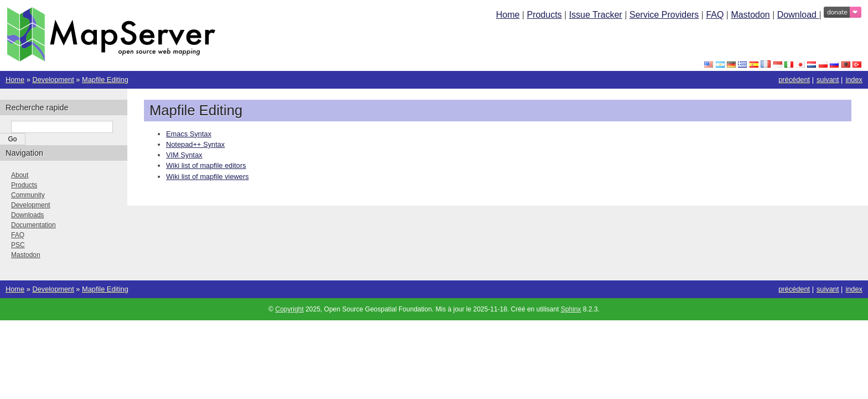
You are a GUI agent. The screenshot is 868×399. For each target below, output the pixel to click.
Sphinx (571, 309)
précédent (794, 80)
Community (28, 195)
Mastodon (750, 15)
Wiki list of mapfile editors (206, 165)
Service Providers (664, 15)
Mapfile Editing (105, 80)
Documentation (33, 225)
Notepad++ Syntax (195, 144)
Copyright (289, 309)
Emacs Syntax (189, 134)
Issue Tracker (596, 15)
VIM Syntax (184, 155)
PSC (18, 245)
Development (53, 80)
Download (798, 15)
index (854, 80)
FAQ (715, 15)
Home (508, 15)
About (20, 175)
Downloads (27, 215)
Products (544, 15)
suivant (828, 80)
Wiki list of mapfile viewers (207, 177)
